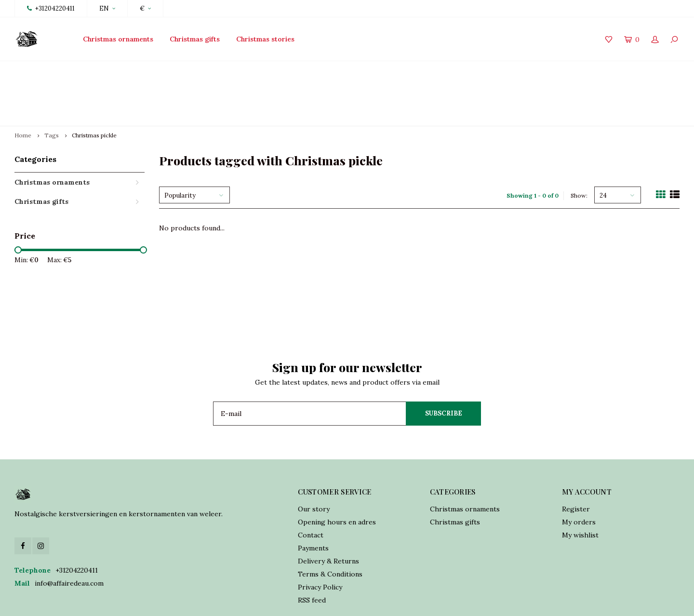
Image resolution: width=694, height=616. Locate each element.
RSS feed (312, 555)
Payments (313, 503)
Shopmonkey (301, 602)
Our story (314, 464)
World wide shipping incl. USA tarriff (615, 70)
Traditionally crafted (263, 70)
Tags (52, 90)
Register (576, 464)
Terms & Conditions (330, 529)
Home (23, 90)
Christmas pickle (94, 90)
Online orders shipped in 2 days (427, 70)
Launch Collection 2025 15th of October (84, 70)
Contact (311, 490)
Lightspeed (228, 602)
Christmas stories (265, 39)
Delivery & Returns (328, 516)
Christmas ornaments (118, 39)
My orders (579, 477)
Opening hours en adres (337, 477)
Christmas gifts (195, 39)
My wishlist (580, 490)
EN (107, 8)
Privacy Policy (320, 542)
